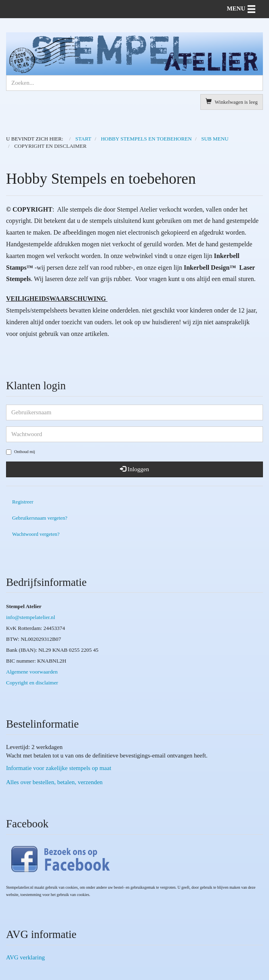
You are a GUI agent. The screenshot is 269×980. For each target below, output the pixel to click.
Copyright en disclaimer (32, 683)
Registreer (23, 502)
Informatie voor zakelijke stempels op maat (59, 768)
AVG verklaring (25, 957)
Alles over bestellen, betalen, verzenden (54, 782)
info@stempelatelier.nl (30, 617)
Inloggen (134, 469)
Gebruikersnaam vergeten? (40, 518)
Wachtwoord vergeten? (36, 534)
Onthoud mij (21, 452)
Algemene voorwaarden (32, 672)
